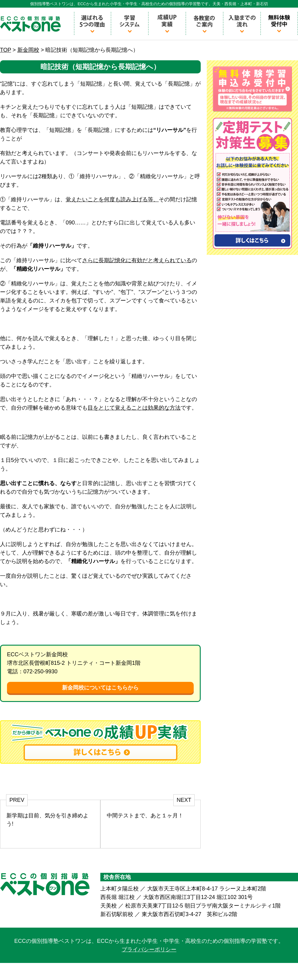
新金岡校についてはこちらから (100, 688)
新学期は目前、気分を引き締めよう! (47, 820)
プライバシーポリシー (149, 950)
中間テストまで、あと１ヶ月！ (145, 816)
